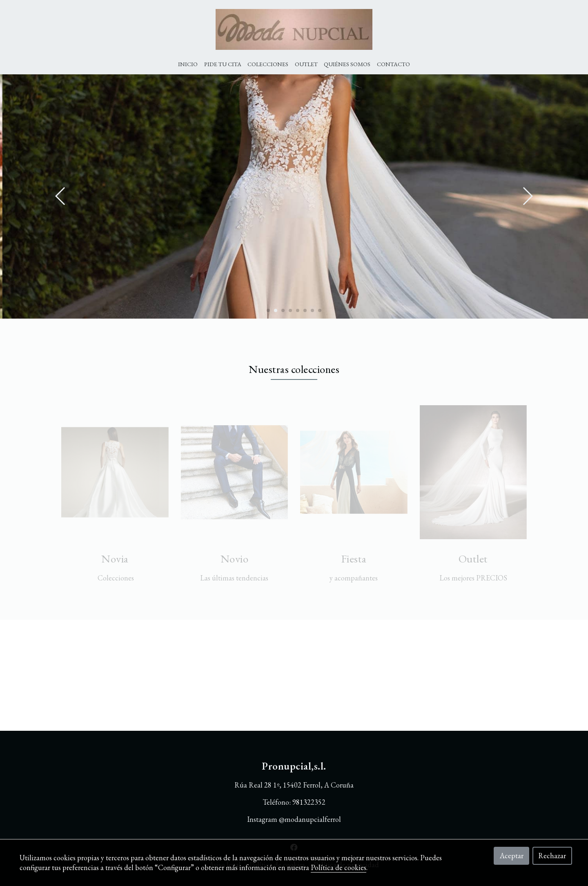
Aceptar (512, 856)
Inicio (188, 64)
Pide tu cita (223, 64)
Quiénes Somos (347, 64)
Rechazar (552, 856)
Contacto (393, 64)
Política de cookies (339, 867)
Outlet (306, 64)
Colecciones (268, 64)
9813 (300, 802)
